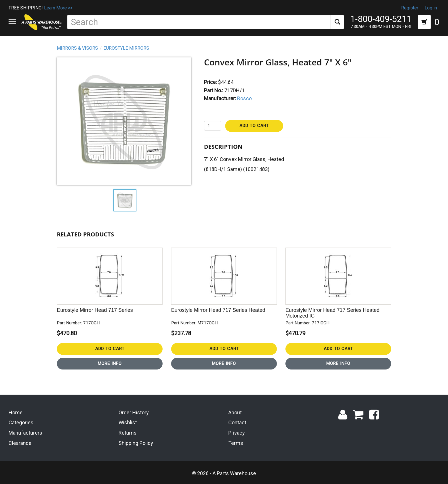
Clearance (20, 443)
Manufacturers (25, 433)
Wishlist (128, 422)
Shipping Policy (136, 443)
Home (16, 412)
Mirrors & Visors (77, 48)
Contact (237, 422)
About (235, 412)
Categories (21, 422)
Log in (431, 8)
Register (410, 8)
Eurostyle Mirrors (126, 48)
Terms (236, 443)
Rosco (244, 98)
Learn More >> (58, 8)
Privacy (237, 433)
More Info (110, 363)
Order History (134, 412)
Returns (128, 433)
